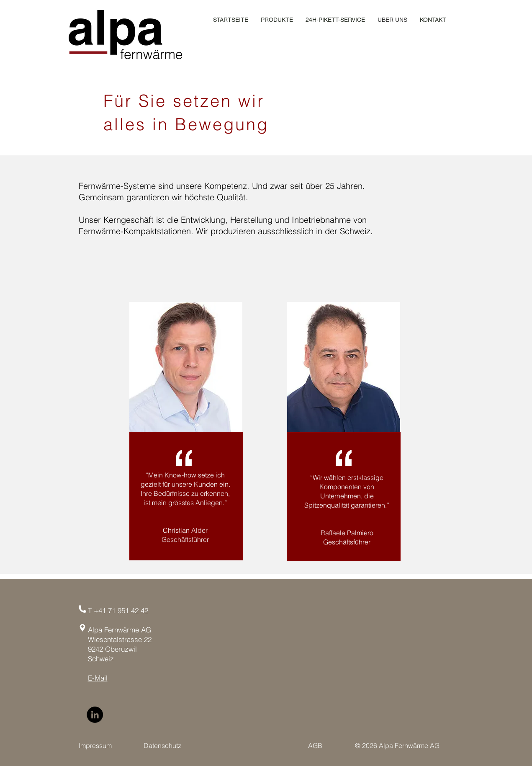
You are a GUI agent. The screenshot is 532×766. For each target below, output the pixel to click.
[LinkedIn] (95, 715)
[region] (186, 367)
